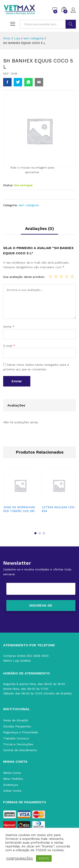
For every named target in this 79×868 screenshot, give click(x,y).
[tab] (39, 230)
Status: (8, 185)
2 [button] (40, 533)
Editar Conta (12, 791)
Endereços (11, 785)
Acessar (73, 10)
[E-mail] (41, 589)
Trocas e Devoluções (18, 744)
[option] (20, 494)
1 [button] (35, 533)
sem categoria (29, 205)
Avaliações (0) (39, 228)
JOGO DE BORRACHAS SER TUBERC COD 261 (19, 509)
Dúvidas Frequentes (17, 726)
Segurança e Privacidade (21, 732)
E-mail (9, 346)
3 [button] (44, 533)
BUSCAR (71, 24)
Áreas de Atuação (16, 720)
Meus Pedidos (13, 779)
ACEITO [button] (44, 858)
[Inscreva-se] (41, 605)
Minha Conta (12, 773)
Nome (9, 327)
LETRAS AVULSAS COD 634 (58, 509)
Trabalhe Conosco (16, 738)
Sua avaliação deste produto (24, 277)
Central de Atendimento (20, 750)
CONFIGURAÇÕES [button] (20, 859)
